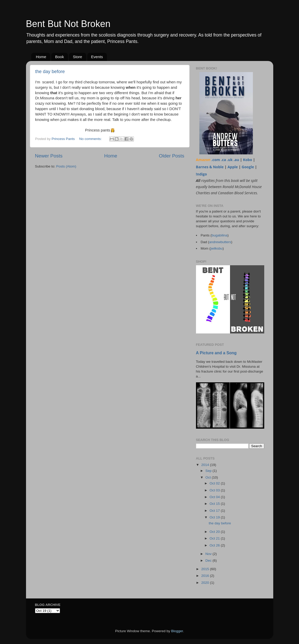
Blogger (177, 631)
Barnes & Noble (210, 167)
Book (59, 57)
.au (236, 160)
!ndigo (202, 174)
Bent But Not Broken (68, 24)
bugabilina (220, 235)
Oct (209, 477)
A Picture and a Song (216, 353)
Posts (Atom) (66, 166)
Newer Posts (49, 156)
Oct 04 (215, 497)
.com (216, 160)
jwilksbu (216, 248)
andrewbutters (220, 242)
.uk (230, 160)
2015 (206, 569)
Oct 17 (215, 511)
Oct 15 (215, 504)
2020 (206, 583)
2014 (206, 465)
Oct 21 (215, 538)
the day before (50, 72)
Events (97, 57)
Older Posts (172, 156)
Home (41, 57)
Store (78, 57)
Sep (209, 471)
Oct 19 (215, 517)
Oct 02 (215, 483)
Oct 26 (215, 545)
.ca (224, 160)
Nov (209, 554)
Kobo (247, 160)
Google (248, 167)
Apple (233, 167)
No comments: (91, 139)
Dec (209, 561)
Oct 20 (215, 532)
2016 (206, 576)
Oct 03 (215, 490)
